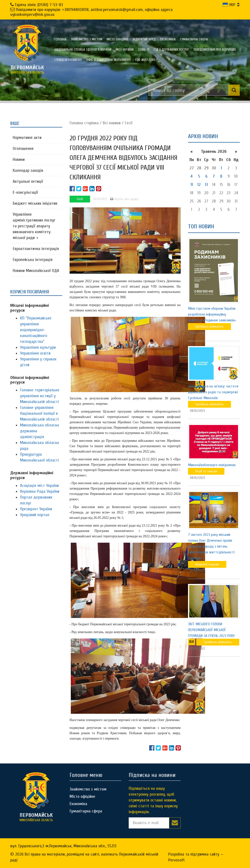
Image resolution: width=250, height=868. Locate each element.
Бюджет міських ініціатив (35, 203)
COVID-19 (144, 50)
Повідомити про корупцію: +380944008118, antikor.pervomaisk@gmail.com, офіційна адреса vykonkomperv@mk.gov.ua (91, 12)
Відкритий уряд (144, 39)
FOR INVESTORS (145, 60)
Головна (60, 39)
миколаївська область (27, 69)
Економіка (168, 39)
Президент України (36, 509)
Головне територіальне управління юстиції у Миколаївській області (40, 396)
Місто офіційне (118, 39)
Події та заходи (206, 471)
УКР (229, 5)
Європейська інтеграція (33, 260)
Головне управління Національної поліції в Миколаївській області (39, 413)
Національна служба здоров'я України (83, 50)
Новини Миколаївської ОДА (36, 271)
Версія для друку (124, 199)
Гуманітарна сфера (194, 39)
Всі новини (112, 123)
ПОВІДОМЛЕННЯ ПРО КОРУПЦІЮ (215, 50)
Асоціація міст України (39, 486)
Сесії (129, 123)
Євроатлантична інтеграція (36, 249)
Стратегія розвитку (68, 60)
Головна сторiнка (84, 123)
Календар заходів (28, 170)
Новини (19, 159)
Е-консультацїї (25, 192)
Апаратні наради (207, 564)
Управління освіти (35, 353)
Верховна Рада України (40, 491)
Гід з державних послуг (172, 50)
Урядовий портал (35, 515)
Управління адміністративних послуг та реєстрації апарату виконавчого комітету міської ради (34, 226)
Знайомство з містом (87, 39)
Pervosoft (177, 860)
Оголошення (23, 149)
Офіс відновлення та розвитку (109, 60)
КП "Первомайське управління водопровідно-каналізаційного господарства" (36, 330)
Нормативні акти (27, 138)
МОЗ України (125, 50)
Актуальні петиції (28, 181)
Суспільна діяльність (209, 326)
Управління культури (38, 347)
